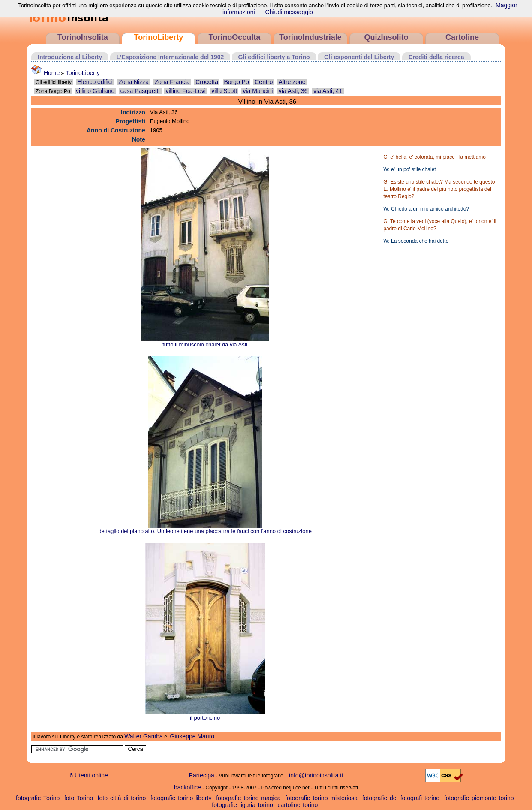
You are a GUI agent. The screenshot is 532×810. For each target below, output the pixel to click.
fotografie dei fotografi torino (401, 798)
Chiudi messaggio (289, 12)
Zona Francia (172, 82)
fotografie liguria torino (242, 805)
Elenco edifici (95, 82)
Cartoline (462, 37)
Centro (264, 82)
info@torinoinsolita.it (316, 775)
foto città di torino (122, 798)
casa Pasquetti (141, 91)
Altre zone (292, 82)
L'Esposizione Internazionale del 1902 (170, 57)
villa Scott (224, 91)
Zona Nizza (134, 82)
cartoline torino (298, 805)
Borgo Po (237, 82)
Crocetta (207, 82)
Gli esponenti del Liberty (359, 57)
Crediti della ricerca (436, 57)
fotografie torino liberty (181, 798)
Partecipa (202, 775)
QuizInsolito (386, 37)
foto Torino (79, 798)
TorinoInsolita (83, 37)
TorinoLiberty (159, 37)
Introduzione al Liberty (70, 57)
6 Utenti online (89, 775)
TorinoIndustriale (310, 37)
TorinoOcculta (235, 37)
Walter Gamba (144, 736)
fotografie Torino (38, 798)
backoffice (188, 787)
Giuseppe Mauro (192, 736)
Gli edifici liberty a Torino (274, 57)
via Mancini (258, 91)
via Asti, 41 (328, 91)
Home (45, 73)
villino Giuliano (95, 91)
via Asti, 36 (293, 91)
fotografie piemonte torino (479, 798)
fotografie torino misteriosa (321, 798)
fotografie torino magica (248, 798)
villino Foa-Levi (185, 91)
